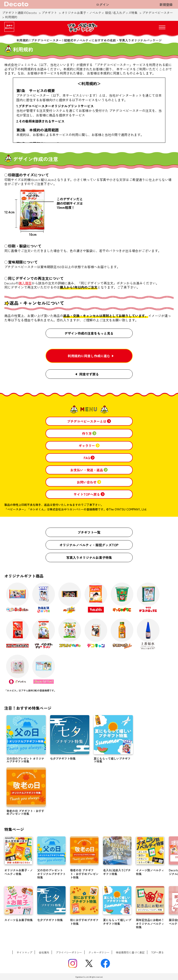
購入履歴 (25, 283)
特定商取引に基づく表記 (130, 952)
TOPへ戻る (158, 952)
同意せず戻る (89, 374)
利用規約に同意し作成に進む (89, 356)
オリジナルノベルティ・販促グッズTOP (89, 545)
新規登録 (166, 4)
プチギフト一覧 (89, 532)
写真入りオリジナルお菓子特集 (89, 557)
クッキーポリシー (99, 952)
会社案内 (44, 952)
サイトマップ (24, 952)
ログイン (103, 4)
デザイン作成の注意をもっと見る (89, 333)
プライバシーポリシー (69, 952)
